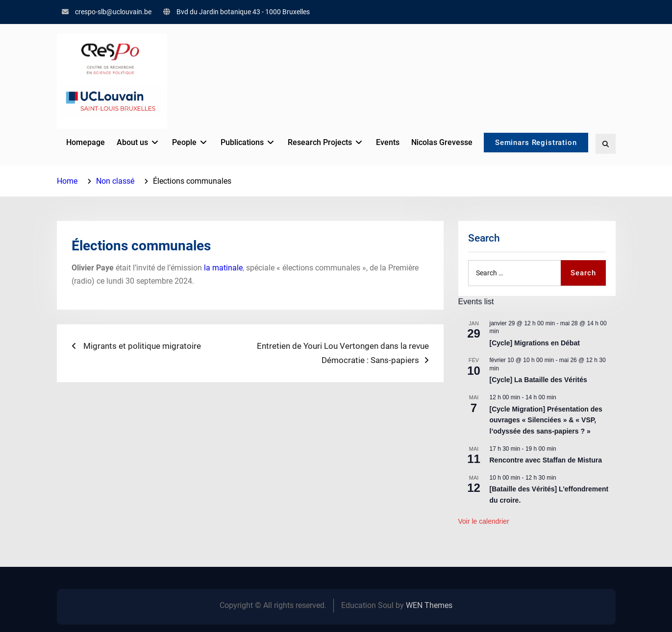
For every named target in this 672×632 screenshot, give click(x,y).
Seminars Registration (534, 144)
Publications (238, 142)
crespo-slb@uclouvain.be (113, 12)
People (180, 142)
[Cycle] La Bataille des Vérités (538, 380)
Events (383, 142)
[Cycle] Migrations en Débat (535, 343)
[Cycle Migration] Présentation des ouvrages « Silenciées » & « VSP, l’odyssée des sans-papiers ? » (546, 420)
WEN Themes (429, 605)
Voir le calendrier (484, 521)
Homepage (81, 142)
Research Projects (315, 142)
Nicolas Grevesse (437, 142)
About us (128, 142)
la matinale (223, 268)
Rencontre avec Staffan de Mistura (546, 460)
